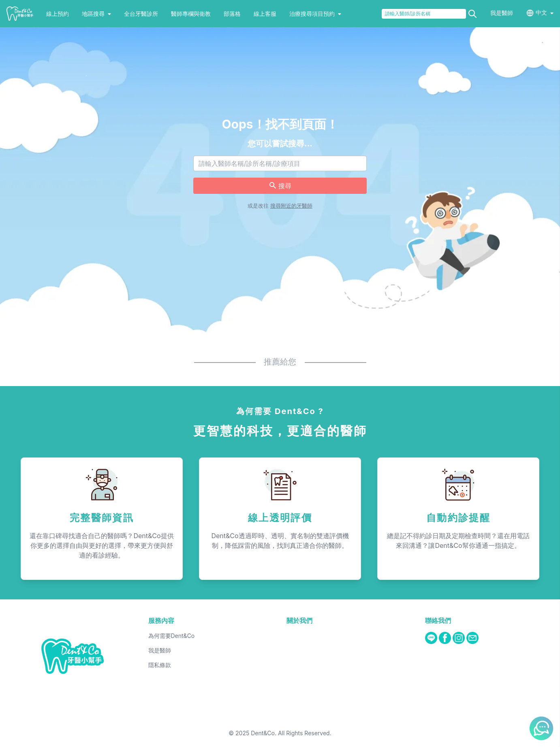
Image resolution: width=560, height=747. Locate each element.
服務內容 (161, 620)
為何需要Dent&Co (172, 636)
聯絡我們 (438, 620)
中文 (541, 12)
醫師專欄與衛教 (191, 14)
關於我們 (299, 620)
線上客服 (265, 14)
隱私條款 (160, 665)
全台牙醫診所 (141, 14)
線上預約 (58, 14)
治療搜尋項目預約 (315, 14)
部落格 (232, 14)
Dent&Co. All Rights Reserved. (291, 733)
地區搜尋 (96, 14)
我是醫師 (502, 13)
